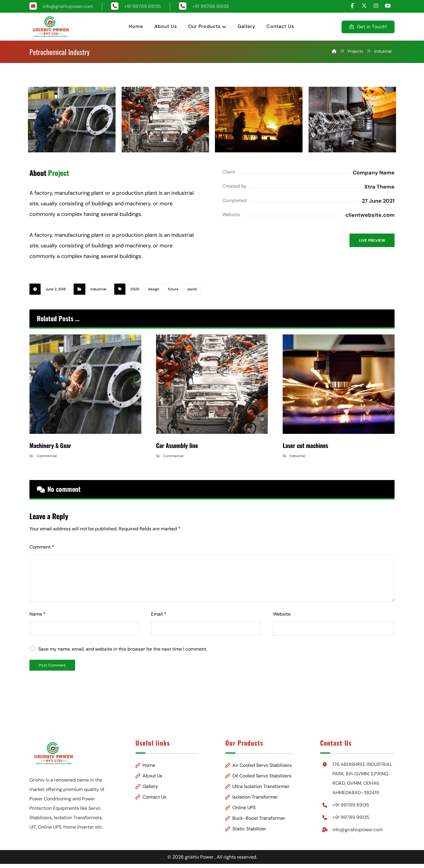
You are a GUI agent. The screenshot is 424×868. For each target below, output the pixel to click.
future (173, 289)
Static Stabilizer (246, 828)
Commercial (47, 455)
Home (150, 764)
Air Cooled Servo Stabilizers (259, 764)
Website (282, 613)
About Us (154, 775)
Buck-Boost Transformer (255, 817)
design (154, 289)
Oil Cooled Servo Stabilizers (258, 775)
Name (38, 613)
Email (159, 613)
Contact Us (156, 796)
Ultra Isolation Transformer (257, 785)
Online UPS (240, 806)
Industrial (98, 289)
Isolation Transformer (252, 796)
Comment (42, 546)
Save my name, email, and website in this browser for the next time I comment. (123, 648)
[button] (352, 6)
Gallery (152, 785)
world (192, 289)
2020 (135, 289)
